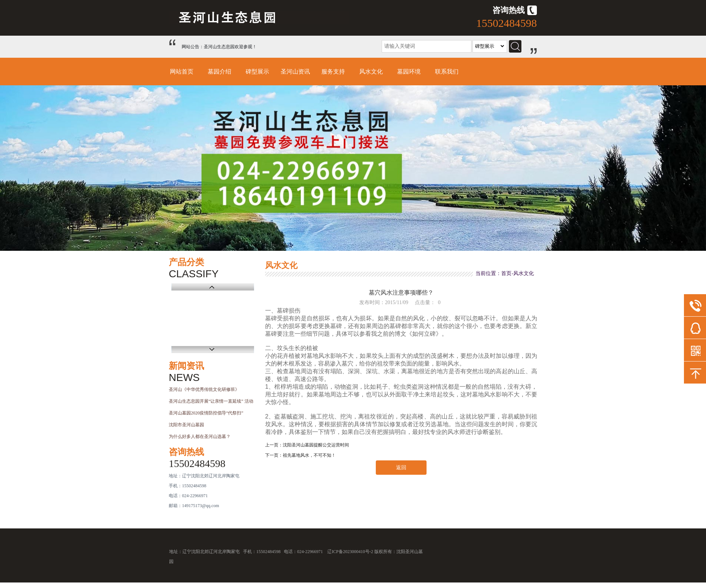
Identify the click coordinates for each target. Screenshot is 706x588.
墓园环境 (409, 72)
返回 (401, 468)
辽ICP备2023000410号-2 (350, 552)
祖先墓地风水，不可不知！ (309, 455)
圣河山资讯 (295, 72)
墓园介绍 (220, 72)
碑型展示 (257, 72)
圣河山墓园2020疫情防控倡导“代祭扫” (206, 413)
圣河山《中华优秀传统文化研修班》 (204, 389)
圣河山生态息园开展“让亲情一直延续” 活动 (211, 401)
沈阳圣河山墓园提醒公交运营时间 (316, 445)
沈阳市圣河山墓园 (186, 425)
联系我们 (447, 72)
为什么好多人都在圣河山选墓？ (200, 436)
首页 (506, 273)
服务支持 (333, 72)
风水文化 (371, 72)
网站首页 (182, 72)
